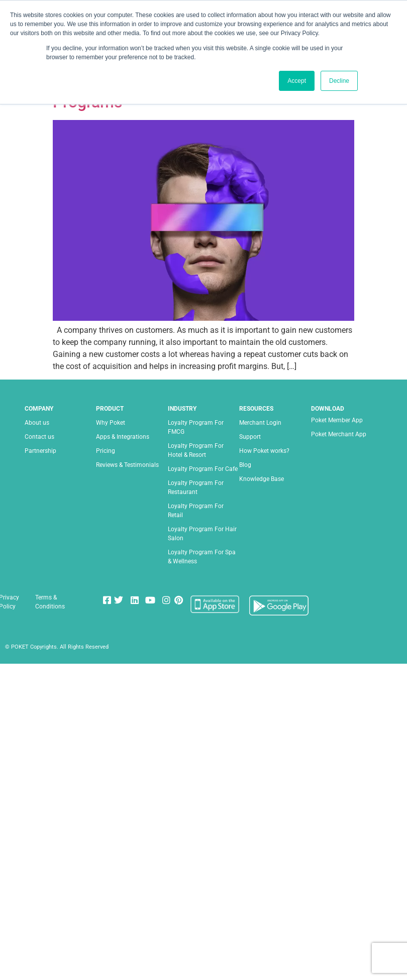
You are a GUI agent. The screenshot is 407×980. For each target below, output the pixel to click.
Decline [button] (339, 81)
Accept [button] (297, 81)
